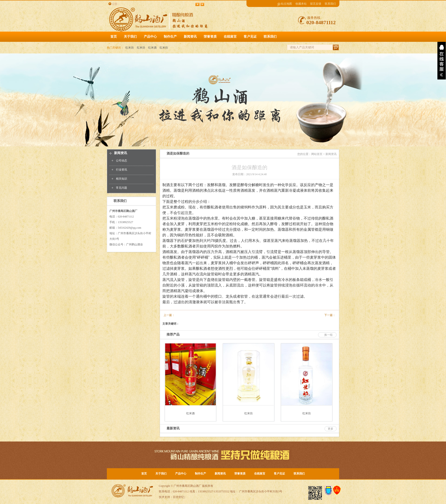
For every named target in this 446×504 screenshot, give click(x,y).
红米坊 (130, 48)
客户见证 (279, 474)
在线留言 (260, 474)
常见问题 (121, 188)
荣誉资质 (240, 474)
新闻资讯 (121, 153)
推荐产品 (173, 334)
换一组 (328, 335)
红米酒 (152, 48)
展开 (442, 61)
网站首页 (317, 154)
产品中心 (181, 474)
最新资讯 (173, 428)
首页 (114, 37)
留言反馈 (316, 4)
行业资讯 (121, 170)
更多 (331, 429)
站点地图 (286, 4)
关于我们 (161, 474)
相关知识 (121, 179)
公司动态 (121, 161)
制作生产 (200, 474)
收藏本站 (301, 4)
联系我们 (330, 4)
